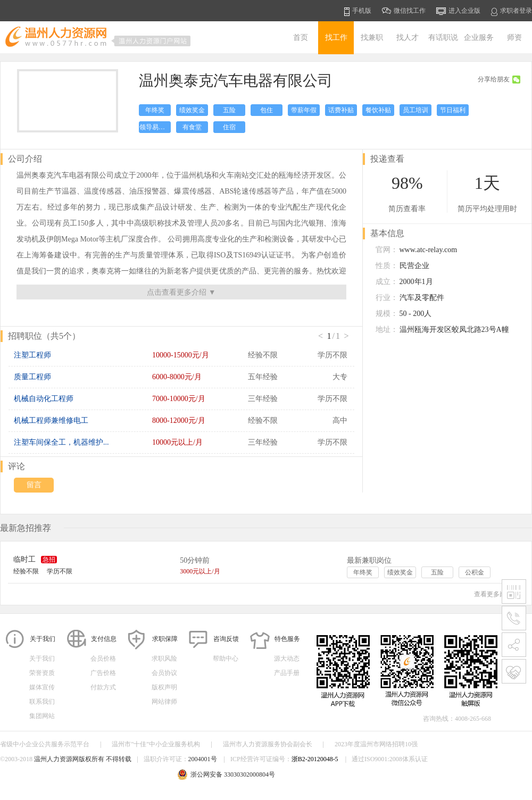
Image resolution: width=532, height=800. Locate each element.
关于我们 (42, 659)
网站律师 (164, 702)
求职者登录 (512, 11)
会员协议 (164, 673)
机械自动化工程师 (44, 399)
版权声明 (164, 687)
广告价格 (103, 673)
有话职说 (443, 37)
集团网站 (42, 716)
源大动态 (287, 659)
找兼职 (372, 37)
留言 (34, 485)
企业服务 (479, 37)
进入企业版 (458, 11)
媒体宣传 (42, 687)
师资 (514, 37)
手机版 (358, 11)
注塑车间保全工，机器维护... (61, 442)
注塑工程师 (32, 355)
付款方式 (103, 687)
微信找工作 (404, 11)
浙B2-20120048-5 (315, 759)
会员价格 (103, 659)
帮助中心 (226, 659)
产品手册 (287, 673)
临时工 (24, 559)
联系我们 (42, 702)
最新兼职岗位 (369, 560)
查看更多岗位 (497, 594)
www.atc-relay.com (429, 250)
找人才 (408, 37)
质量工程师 (32, 377)
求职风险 (164, 659)
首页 (301, 37)
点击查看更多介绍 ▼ (181, 292)
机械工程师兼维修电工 (51, 420)
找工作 (336, 37)
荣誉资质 (42, 673)
